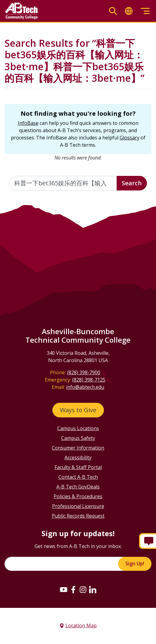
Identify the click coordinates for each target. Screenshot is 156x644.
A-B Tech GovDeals (78, 487)
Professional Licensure (78, 506)
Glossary (129, 138)
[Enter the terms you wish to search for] (63, 183)
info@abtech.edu (85, 387)
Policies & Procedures (78, 496)
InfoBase (28, 123)
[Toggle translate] (129, 11)
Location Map (81, 625)
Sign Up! (135, 563)
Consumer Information (78, 448)
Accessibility (78, 457)
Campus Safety (78, 438)
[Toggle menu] (145, 11)
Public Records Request (78, 516)
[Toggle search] (113, 11)
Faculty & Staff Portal (78, 467)
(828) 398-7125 (89, 380)
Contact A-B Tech (78, 477)
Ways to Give (78, 410)
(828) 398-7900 (84, 372)
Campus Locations (78, 428)
